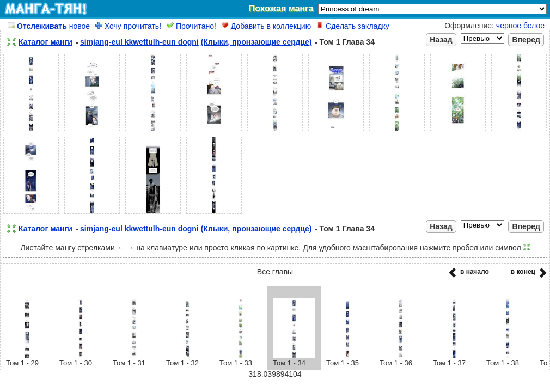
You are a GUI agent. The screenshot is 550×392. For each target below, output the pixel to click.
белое (534, 26)
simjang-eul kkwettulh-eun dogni (139, 42)
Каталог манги (45, 42)
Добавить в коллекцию (266, 26)
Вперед (526, 40)
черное (509, 26)
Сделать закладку (353, 26)
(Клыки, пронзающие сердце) (256, 42)
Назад (441, 40)
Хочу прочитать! (128, 26)
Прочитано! (191, 26)
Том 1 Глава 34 (347, 42)
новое (49, 26)
